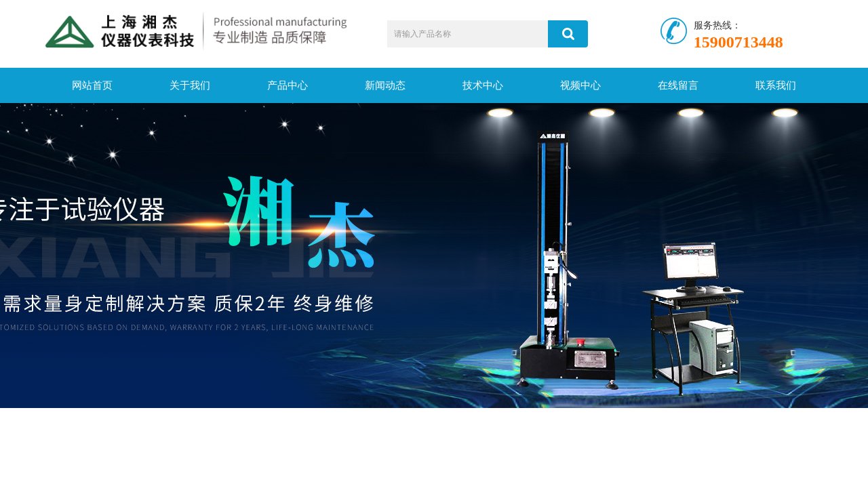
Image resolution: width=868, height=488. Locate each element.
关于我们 (190, 85)
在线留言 (678, 85)
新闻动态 (385, 85)
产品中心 (288, 85)
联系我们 (776, 85)
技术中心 (483, 85)
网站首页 (92, 85)
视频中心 (580, 85)
